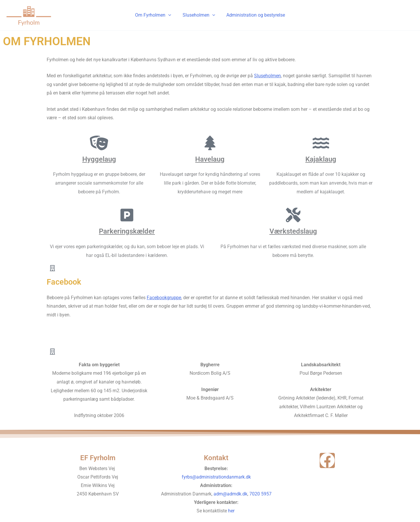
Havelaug (210, 159)
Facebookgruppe (164, 298)
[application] (170, 15)
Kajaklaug (321, 159)
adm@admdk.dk (230, 494)
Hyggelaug (99, 159)
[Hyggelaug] (99, 143)
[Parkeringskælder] (127, 215)
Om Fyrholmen (155, 15)
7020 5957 (260, 494)
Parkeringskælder (127, 231)
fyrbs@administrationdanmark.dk (216, 477)
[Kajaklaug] (321, 143)
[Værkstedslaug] (293, 215)
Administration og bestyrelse (254, 15)
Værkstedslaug (293, 231)
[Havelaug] (210, 143)
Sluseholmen (199, 15)
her (232, 511)
